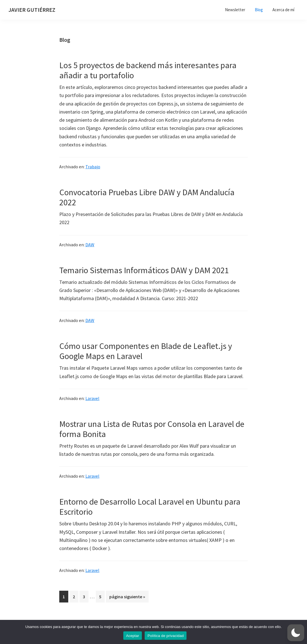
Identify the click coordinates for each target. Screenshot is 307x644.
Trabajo (93, 167)
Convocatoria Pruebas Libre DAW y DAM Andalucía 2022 (147, 197)
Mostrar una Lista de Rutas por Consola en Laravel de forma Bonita (152, 429)
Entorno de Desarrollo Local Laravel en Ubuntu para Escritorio (150, 507)
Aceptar (133, 636)
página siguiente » (127, 598)
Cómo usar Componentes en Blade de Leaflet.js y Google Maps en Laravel (146, 351)
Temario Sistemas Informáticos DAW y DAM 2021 (144, 270)
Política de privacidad (166, 636)
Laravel (92, 398)
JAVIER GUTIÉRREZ (32, 10)
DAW (90, 245)
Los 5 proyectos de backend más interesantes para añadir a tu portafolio (148, 70)
